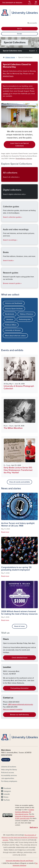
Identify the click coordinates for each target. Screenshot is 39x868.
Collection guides (3, 220)
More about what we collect (15, 336)
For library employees (9, 781)
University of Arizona (13, 330)
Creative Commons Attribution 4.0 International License (25, 812)
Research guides (3, 286)
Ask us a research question (13, 709)
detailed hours (8, 76)
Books (3, 263)
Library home (10, 57)
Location (7, 667)
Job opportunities (8, 778)
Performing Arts (25, 319)
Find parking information (19, 688)
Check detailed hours (20, 658)
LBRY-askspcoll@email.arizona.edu (20, 704)
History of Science (26, 314)
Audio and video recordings (3, 243)
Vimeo (6, 797)
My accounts (32, 23)
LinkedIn (7, 794)
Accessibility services (9, 775)
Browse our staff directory (19, 715)
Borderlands (10, 314)
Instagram (7, 791)
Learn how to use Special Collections (19, 145)
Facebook (7, 788)
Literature (10, 319)
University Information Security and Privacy (20, 861)
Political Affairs (11, 325)
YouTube (7, 800)
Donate (19, 34)
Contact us (8, 698)
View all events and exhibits (19, 482)
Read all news (19, 626)
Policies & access (8, 773)
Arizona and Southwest (14, 303)
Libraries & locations (9, 767)
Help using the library (9, 770)
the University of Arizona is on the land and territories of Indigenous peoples (19, 837)
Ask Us (20, 29)
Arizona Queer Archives (14, 309)
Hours (6, 639)
